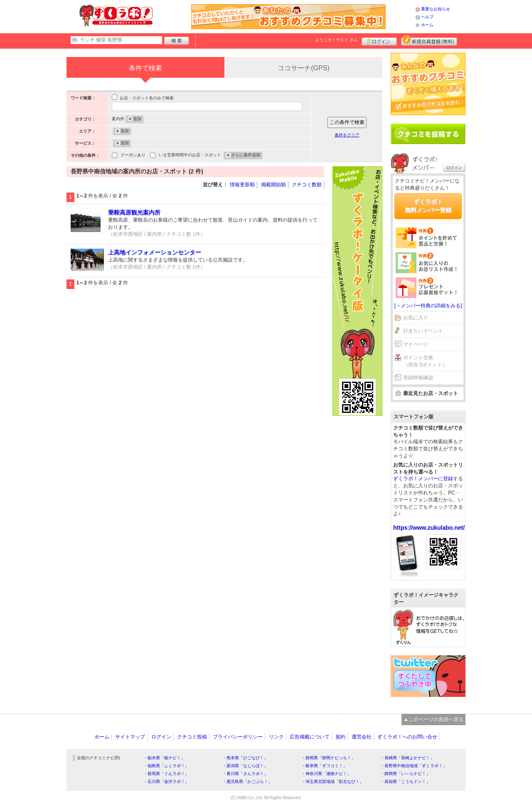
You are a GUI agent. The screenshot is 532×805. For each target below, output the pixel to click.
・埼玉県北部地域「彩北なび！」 (332, 782)
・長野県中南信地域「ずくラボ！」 (414, 766)
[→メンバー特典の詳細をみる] (428, 306)
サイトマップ (130, 737)
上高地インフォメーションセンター (155, 252)
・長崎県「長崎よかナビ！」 (407, 758)
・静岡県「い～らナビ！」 (405, 774)
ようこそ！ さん (336, 40)
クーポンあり (133, 156)
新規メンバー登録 (429, 40)
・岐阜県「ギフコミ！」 (324, 766)
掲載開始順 (273, 185)
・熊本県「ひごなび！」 (245, 758)
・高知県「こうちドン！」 (405, 782)
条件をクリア (347, 135)
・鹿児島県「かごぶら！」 (247, 782)
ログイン (379, 40)
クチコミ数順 (307, 185)
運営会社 (362, 737)
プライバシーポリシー (238, 737)
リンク (276, 737)
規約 (340, 737)
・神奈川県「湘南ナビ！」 (326, 774)
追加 (137, 119)
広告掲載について (310, 737)
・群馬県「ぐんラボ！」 (166, 774)
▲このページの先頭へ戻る (433, 719)
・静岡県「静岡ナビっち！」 (328, 758)
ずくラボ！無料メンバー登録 (428, 206)
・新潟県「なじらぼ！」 (245, 766)
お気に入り (416, 318)
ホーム (427, 25)
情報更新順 (242, 185)
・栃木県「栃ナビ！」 (164, 758)
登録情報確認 (418, 378)
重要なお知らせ (436, 9)
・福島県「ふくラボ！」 (166, 766)
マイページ (416, 344)
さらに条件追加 (246, 156)
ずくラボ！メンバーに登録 (423, 479)
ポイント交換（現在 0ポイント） (425, 361)
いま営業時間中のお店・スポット (190, 156)
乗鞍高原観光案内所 (134, 212)
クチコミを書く (428, 134)
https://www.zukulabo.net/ (429, 528)
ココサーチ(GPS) (303, 68)
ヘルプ (427, 17)
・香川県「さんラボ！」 (245, 774)
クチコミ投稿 (192, 737)
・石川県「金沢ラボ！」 (166, 782)
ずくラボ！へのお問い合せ (407, 737)
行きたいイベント (423, 331)
